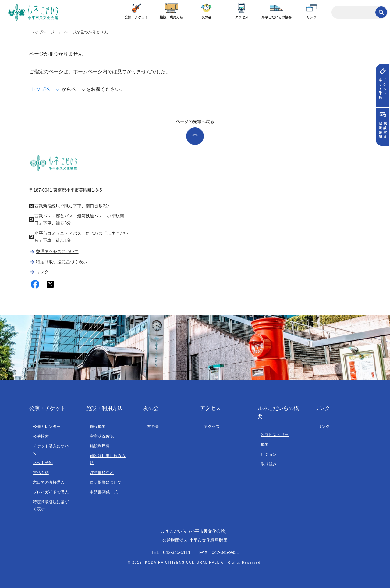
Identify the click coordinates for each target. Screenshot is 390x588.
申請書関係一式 (104, 492)
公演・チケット (136, 17)
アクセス (242, 17)
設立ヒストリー (275, 435)
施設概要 (98, 427)
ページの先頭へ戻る (195, 121)
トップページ (42, 32)
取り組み (269, 464)
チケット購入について (51, 450)
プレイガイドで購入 (51, 492)
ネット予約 (43, 463)
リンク (312, 17)
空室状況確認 (102, 436)
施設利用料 (100, 446)
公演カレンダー (47, 427)
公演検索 (41, 436)
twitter (50, 284)
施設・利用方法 (171, 17)
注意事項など (102, 473)
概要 (265, 445)
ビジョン (269, 454)
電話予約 (41, 473)
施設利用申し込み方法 (108, 459)
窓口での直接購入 (49, 482)
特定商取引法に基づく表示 (62, 262)
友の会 (206, 17)
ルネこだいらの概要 (277, 17)
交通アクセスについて (57, 252)
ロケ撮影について (106, 482)
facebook (35, 284)
